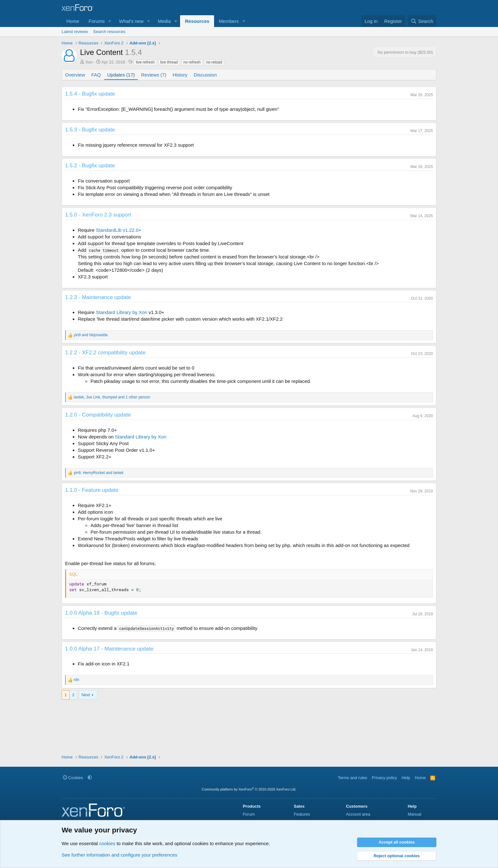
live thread (169, 62)
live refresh (145, 62)
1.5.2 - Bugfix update (90, 166)
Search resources (109, 32)
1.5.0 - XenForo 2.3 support (98, 215)
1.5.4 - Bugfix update (90, 94)
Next (86, 695)
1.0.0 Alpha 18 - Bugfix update (101, 613)
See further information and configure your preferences (119, 855)
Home (73, 21)
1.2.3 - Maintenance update (98, 297)
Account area (358, 814)
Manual (415, 814)
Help (406, 778)
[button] (110, 21)
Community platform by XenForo (249, 789)
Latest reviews (75, 32)
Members (229, 21)
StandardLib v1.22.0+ (119, 230)
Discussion (205, 75)
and (91, 335)
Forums (97, 21)
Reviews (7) (154, 75)
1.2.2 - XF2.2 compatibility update (105, 353)
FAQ (96, 75)
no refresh (192, 62)
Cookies (73, 778)
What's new (131, 21)
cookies (107, 843)
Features (302, 814)
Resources (197, 21)
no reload (214, 62)
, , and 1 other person (112, 397)
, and (99, 473)
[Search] (422, 21)
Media (164, 21)
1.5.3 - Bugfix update (90, 130)
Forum (249, 814)
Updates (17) (121, 75)
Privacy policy (384, 778)
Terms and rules (353, 778)
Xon (89, 62)
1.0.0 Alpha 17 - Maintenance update (109, 649)
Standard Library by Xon (122, 312)
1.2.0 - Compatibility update (98, 415)
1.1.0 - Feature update (92, 490)
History (180, 75)
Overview (75, 75)
